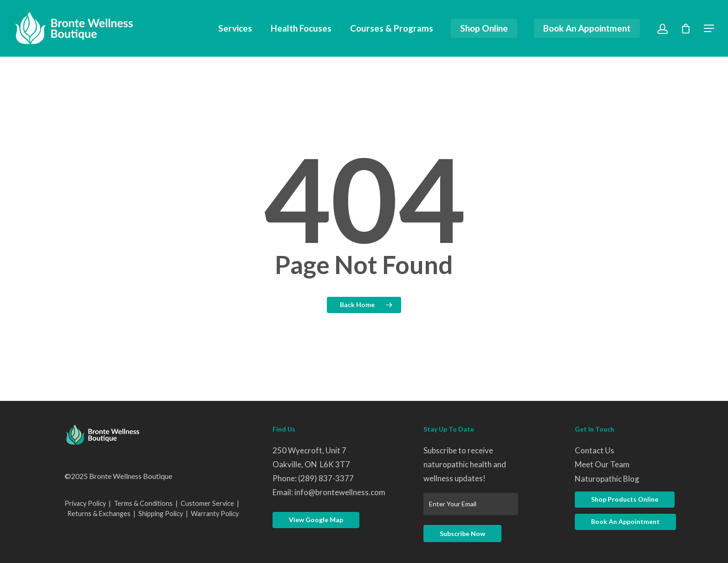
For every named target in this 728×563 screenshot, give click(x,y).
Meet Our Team (602, 464)
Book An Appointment (587, 29)
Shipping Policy (161, 514)
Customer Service (207, 503)
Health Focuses (301, 29)
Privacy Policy (85, 503)
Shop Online (484, 29)
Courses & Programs (392, 29)
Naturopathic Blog (607, 479)
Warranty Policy (215, 514)
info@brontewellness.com (340, 492)
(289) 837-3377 (326, 478)
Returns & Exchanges (99, 514)
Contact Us (595, 450)
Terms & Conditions (143, 503)
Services (235, 29)
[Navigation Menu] (709, 28)
